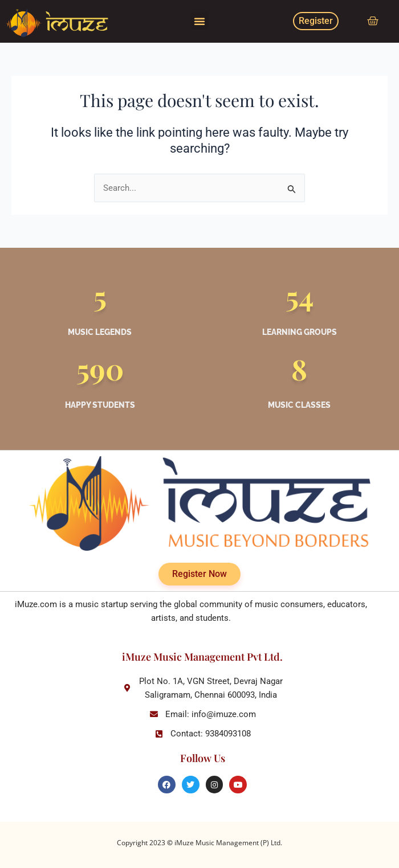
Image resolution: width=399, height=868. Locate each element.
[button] (199, 21)
